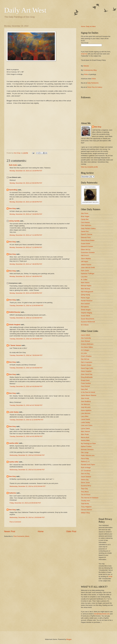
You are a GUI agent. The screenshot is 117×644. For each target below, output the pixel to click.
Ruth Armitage (86, 467)
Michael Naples (86, 286)
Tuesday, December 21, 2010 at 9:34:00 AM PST (26, 368)
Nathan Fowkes (86, 446)
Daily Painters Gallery (88, 228)
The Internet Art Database (90, 498)
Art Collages (85, 350)
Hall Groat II (85, 255)
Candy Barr (85, 219)
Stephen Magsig (86, 313)
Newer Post (10, 531)
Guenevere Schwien (88, 252)
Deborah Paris (86, 237)
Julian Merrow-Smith (88, 268)
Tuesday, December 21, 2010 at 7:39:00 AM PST (26, 355)
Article (94, 79)
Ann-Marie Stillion (87, 347)
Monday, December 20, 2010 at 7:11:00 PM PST (26, 235)
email (110, 576)
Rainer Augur (85, 298)
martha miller (14, 443)
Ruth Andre (13, 165)
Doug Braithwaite (87, 377)
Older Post (71, 531)
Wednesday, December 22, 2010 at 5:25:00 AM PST (27, 455)
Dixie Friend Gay (87, 374)
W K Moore (85, 325)
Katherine (12, 493)
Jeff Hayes (85, 261)
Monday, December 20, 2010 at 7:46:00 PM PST (26, 264)
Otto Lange (85, 452)
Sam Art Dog (85, 474)
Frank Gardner (86, 383)
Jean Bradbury (86, 401)
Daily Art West (25, 10)
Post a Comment (15, 522)
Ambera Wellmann (87, 344)
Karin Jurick (85, 271)
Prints (86, 74)
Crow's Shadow (86, 356)
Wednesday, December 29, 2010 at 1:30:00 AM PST (27, 517)
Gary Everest (85, 386)
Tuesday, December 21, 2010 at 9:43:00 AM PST (26, 386)
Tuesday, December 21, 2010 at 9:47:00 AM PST (26, 405)
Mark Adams (85, 283)
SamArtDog (13, 190)
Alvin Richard (85, 341)
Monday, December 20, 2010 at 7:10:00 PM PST (26, 214)
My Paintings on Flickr (88, 443)
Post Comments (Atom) (21, 536)
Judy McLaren (86, 407)
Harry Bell (84, 389)
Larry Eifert (85, 416)
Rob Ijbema (85, 307)
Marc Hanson (86, 431)
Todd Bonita (85, 504)
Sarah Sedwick (86, 477)
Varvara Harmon (87, 510)
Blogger (69, 639)
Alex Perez (85, 213)
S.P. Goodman (86, 471)
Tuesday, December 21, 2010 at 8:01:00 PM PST (26, 436)
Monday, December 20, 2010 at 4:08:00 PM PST (26, 202)
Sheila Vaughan (15, 325)
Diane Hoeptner (86, 371)
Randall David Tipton (88, 465)
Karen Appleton (86, 410)
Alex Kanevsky (86, 338)
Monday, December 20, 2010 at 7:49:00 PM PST (26, 276)
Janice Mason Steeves (89, 395)
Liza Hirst (84, 277)
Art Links (84, 353)
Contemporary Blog (90, 70)
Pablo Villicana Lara (88, 455)
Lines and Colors (87, 425)
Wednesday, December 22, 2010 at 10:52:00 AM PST (28, 486)
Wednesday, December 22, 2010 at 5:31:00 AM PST (27, 470)
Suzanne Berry (86, 486)
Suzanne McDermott (88, 322)
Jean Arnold (85, 398)
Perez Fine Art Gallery (95, 87)
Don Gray (12, 208)
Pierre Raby (85, 459)
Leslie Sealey (14, 412)
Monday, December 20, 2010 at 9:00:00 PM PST (26, 293)
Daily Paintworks (93, 83)
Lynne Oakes (85, 428)
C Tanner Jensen (15, 345)
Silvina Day (85, 480)
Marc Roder (85, 434)
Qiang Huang (85, 295)
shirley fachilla (14, 221)
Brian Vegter (85, 216)
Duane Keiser (86, 243)
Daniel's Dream (86, 365)
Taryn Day (84, 489)
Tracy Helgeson (86, 507)
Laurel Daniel (85, 419)
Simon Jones (85, 483)
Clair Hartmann (86, 225)
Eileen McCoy (86, 250)
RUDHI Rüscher (15, 312)
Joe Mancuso (86, 404)
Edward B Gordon (87, 246)
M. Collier (84, 280)
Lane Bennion (86, 413)
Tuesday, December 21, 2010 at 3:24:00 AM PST (26, 318)
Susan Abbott (86, 316)
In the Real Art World (88, 392)
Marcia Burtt (85, 437)
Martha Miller (85, 440)
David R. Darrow (87, 234)
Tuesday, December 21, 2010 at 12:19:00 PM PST (26, 420)
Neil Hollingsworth (87, 292)
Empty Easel (85, 380)
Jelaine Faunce (86, 265)
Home (41, 531)
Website (86, 66)
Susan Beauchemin (88, 319)
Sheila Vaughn (86, 310)
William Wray (85, 513)
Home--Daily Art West (88, 26)
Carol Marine (85, 222)
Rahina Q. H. (85, 461)
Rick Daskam (85, 304)
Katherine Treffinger (88, 274)
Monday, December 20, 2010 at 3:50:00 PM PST (26, 183)
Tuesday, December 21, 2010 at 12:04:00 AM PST (26, 305)
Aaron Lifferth (86, 335)
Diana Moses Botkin (88, 240)
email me (84, 54)
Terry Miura (85, 492)
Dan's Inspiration (87, 362)
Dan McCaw (85, 359)
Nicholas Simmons (87, 450)
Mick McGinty (86, 289)
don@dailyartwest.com (102, 614)
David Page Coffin (87, 368)
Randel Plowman (87, 301)
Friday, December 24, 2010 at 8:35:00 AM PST (25, 503)
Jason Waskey (86, 259)
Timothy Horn (86, 501)
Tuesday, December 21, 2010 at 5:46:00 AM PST (26, 339)
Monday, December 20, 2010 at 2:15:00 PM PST (26, 171)
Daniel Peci (85, 231)
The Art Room (86, 495)
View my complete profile (89, 167)
